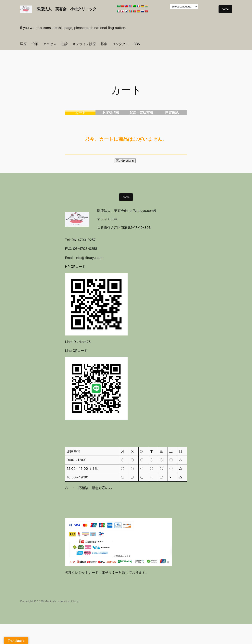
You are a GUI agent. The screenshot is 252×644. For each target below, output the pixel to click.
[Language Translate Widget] (184, 7)
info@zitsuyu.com (89, 258)
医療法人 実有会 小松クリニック (67, 9)
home (225, 9)
